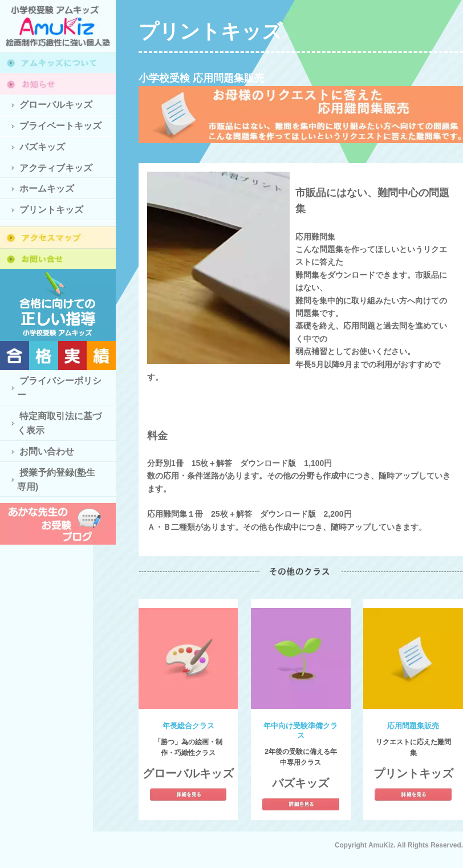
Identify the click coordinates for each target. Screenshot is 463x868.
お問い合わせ (47, 451)
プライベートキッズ (60, 126)
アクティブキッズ (56, 168)
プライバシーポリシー (59, 388)
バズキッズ (42, 147)
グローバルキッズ (56, 105)
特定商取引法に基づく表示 (59, 423)
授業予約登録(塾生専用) (56, 480)
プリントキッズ (51, 210)
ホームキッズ (47, 188)
